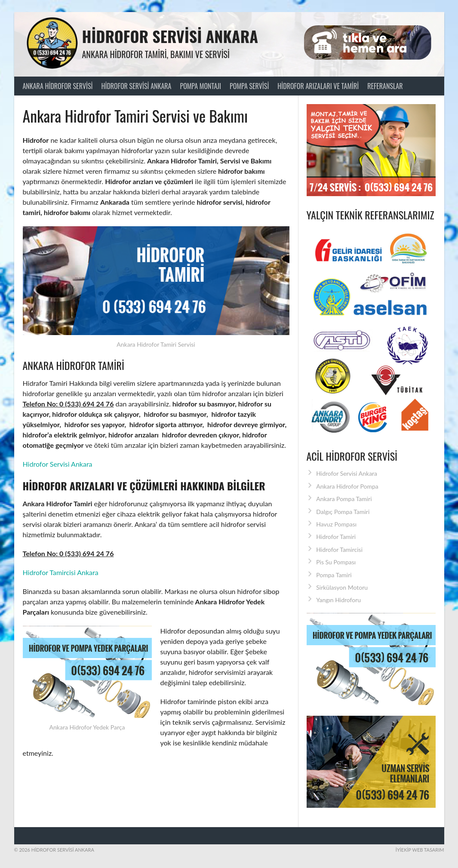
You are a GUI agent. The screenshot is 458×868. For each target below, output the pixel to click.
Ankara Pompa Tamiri (344, 499)
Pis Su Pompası (336, 562)
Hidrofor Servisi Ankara (170, 36)
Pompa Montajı (200, 86)
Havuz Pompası (336, 524)
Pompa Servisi (249, 86)
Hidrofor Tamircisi (339, 549)
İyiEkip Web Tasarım (420, 850)
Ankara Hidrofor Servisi (58, 86)
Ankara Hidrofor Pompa (347, 486)
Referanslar (385, 86)
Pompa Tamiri (334, 575)
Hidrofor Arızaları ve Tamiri (318, 86)
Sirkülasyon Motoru (342, 587)
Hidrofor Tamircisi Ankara (61, 572)
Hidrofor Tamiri (336, 537)
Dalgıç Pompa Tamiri (343, 512)
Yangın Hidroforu (338, 600)
